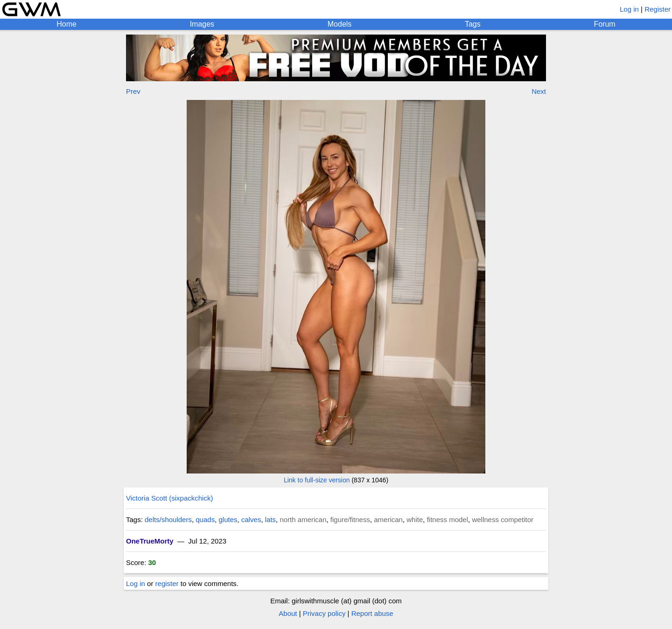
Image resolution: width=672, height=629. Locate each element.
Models (340, 24)
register (167, 583)
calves (251, 519)
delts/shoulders (168, 519)
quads (205, 519)
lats (270, 519)
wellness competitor (503, 519)
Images (202, 24)
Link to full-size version (317, 480)
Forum (604, 24)
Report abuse (372, 613)
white (415, 519)
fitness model (448, 519)
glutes (228, 519)
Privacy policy (324, 613)
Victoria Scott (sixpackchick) (169, 498)
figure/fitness (350, 519)
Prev (133, 91)
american (388, 519)
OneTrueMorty (150, 541)
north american (303, 519)
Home (66, 24)
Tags (473, 24)
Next (539, 91)
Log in (629, 9)
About (288, 613)
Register (658, 9)
